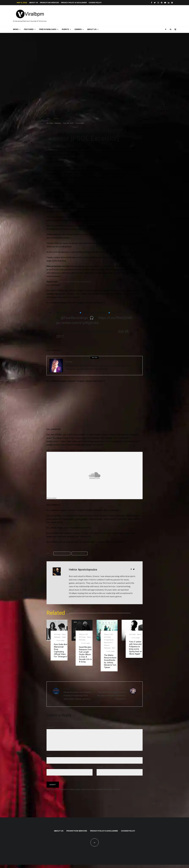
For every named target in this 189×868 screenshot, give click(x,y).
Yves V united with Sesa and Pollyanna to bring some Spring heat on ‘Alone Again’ (135, 648)
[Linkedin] (169, 3)
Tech (114, 648)
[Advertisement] (67, 406)
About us (34, 3)
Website (100, 770)
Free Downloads (48, 29)
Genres (78, 29)
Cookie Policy (95, 3)
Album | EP (84, 634)
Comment (51, 727)
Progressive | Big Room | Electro (109, 642)
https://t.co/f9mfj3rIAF (115, 318)
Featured (29, 29)
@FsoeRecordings (74, 318)
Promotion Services (50, 3)
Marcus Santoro (80, 553)
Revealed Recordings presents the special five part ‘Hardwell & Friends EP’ (111, 694)
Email (49, 770)
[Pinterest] (162, 3)
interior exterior (62, 553)
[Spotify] (172, 3)
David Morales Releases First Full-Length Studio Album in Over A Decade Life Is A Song (85, 654)
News (16, 29)
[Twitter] (155, 3)
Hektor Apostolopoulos (83, 570)
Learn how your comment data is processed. (100, 792)
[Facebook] (152, 3)
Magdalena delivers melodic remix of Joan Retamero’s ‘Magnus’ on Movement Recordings (98, 367)
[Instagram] (158, 3)
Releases (58, 123)
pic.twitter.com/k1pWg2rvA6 (77, 323)
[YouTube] (165, 3)
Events (65, 29)
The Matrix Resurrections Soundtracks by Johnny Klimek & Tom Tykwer (110, 661)
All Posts (50, 123)
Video (64, 637)
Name (49, 758)
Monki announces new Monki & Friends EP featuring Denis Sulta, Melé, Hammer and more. (78, 694)
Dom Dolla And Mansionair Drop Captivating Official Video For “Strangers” (61, 650)
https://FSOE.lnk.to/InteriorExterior (75, 282)
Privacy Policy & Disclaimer (74, 3)
